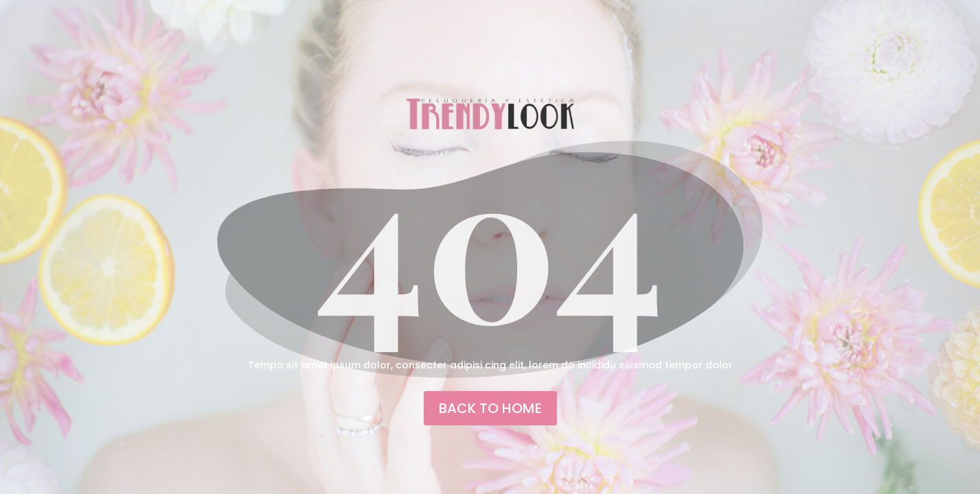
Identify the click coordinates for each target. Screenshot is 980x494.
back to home (490, 408)
